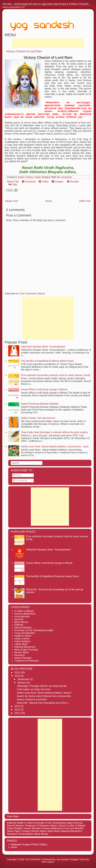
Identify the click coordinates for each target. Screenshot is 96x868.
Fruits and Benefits (24, 633)
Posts (17, 475)
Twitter (44, 182)
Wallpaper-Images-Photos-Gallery (29, 844)
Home (49, 201)
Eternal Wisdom (23, 628)
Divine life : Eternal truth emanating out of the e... (43, 703)
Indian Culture (25, 177)
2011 (18, 713)
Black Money (21, 622)
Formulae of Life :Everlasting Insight (34, 630)
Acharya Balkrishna (25, 614)
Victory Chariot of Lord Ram (24, 51)
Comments (20, 480)
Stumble (73, 182)
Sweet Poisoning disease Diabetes (40, 404)
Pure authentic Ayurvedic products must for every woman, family (56, 375)
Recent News (22, 652)
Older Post (85, 201)
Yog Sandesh (63, 859)
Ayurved (19, 619)
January (22, 683)
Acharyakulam (22, 616)
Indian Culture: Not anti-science (38, 418)
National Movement (25, 647)
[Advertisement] (48, 43)
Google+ (58, 182)
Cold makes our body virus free (34, 689)
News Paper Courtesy (26, 650)
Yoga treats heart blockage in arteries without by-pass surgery (54, 432)
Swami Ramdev (23, 658)
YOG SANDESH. (33, 859)
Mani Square (48, 862)
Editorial (19, 625)
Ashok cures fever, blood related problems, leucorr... (45, 693)
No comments (64, 177)
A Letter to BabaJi (24, 611)
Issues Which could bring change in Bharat (44, 389)
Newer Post (12, 201)
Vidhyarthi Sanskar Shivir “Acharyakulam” (43, 347)
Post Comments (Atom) (32, 294)
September (24, 679)
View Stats (13, 816)
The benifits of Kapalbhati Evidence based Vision (47, 361)
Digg (13, 184)
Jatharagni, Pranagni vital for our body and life (42, 686)
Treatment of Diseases (27, 661)
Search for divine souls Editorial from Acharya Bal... (45, 696)
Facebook (29, 182)
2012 (18, 710)
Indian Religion (43, 177)
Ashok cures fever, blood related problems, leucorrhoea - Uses (55, 447)
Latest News (21, 644)
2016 (18, 672)
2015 (18, 676)
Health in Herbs (23, 636)
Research (20, 655)
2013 (18, 706)
